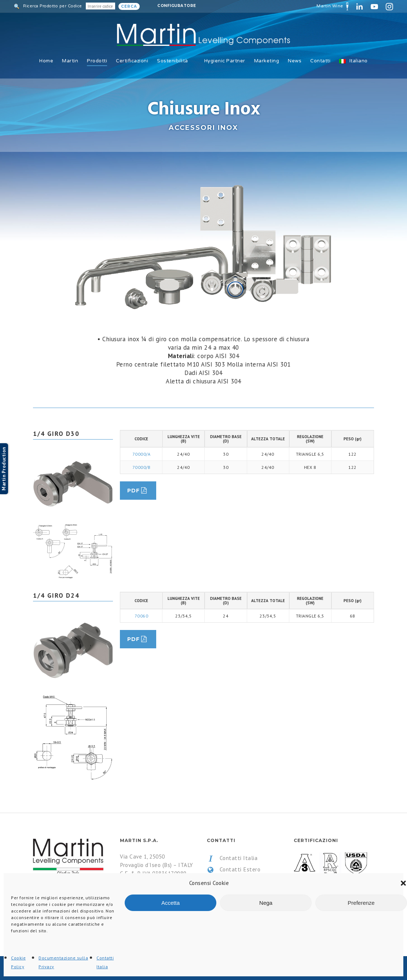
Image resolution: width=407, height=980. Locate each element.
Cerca (129, 6)
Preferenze (361, 903)
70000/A (142, 454)
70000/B (142, 467)
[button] (403, 883)
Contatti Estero (234, 870)
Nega (266, 903)
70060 (142, 616)
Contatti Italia (232, 858)
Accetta (170, 903)
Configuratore (177, 6)
